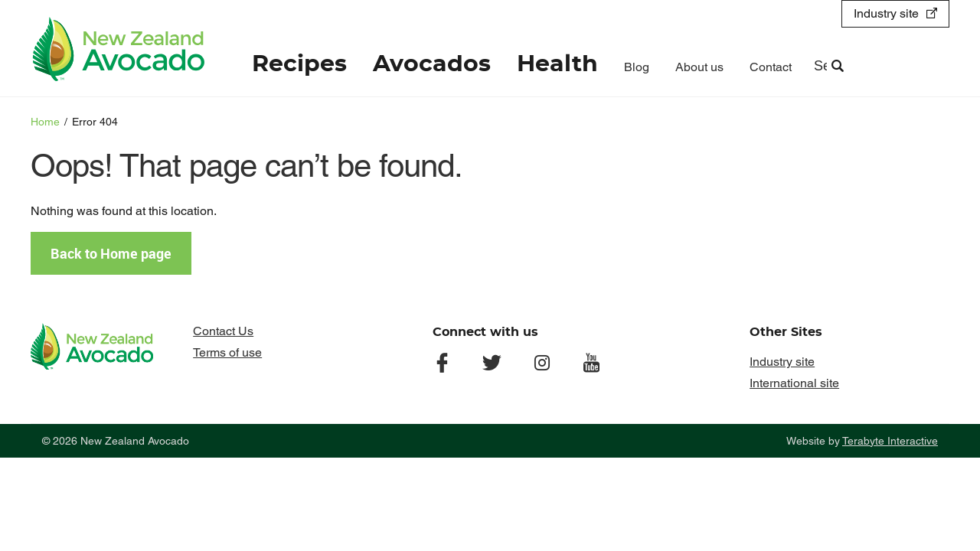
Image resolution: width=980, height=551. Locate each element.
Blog (637, 67)
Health (557, 64)
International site (794, 383)
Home (45, 122)
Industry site (886, 13)
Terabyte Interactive (890, 441)
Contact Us (223, 331)
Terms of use (227, 352)
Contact (771, 67)
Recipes (299, 64)
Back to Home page (111, 253)
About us (699, 67)
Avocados (432, 64)
